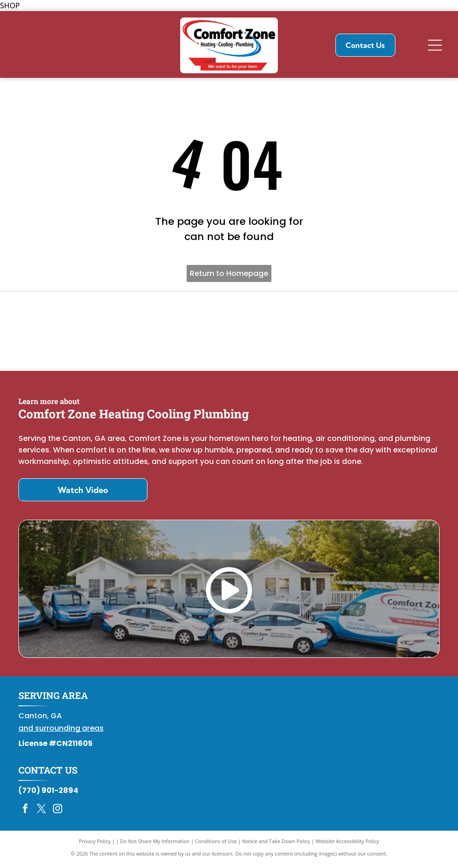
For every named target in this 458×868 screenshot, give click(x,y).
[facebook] (25, 813)
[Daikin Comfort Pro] (229, 333)
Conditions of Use (216, 845)
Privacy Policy (95, 845)
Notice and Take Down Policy (276, 845)
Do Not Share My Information (155, 845)
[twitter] (41, 813)
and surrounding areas (61, 732)
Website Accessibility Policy (347, 845)
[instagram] (58, 813)
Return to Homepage (229, 273)
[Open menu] (435, 45)
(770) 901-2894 (48, 794)
